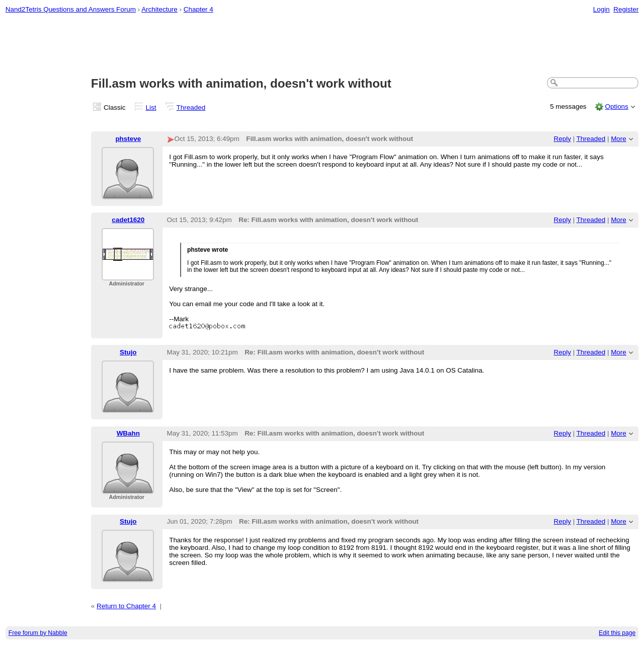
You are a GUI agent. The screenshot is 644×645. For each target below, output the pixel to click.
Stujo (128, 352)
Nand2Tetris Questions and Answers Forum (71, 9)
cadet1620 (128, 220)
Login (601, 9)
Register (626, 9)
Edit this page (617, 633)
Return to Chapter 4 (126, 606)
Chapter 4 (198, 9)
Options (616, 106)
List (151, 107)
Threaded (191, 107)
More (619, 139)
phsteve (128, 139)
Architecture (159, 9)
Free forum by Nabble (38, 633)
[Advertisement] (322, 46)
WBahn (128, 433)
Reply (562, 139)
